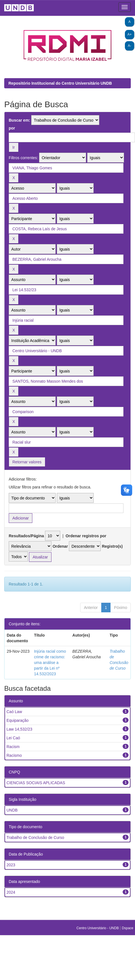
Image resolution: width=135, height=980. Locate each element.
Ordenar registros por (86, 536)
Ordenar (60, 546)
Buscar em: (19, 120)
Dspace (128, 928)
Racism (13, 747)
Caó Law (14, 712)
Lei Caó (13, 738)
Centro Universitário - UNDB (98, 928)
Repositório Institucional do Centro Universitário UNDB (60, 83)
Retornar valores (27, 462)
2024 (11, 892)
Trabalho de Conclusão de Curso (35, 838)
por (12, 128)
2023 (11, 865)
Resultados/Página (26, 536)
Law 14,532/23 (19, 729)
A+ (130, 34)
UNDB (12, 810)
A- (130, 46)
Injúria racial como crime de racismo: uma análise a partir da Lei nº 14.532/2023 (50, 663)
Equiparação (18, 720)
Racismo (14, 755)
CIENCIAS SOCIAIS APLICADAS (36, 783)
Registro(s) (112, 546)
